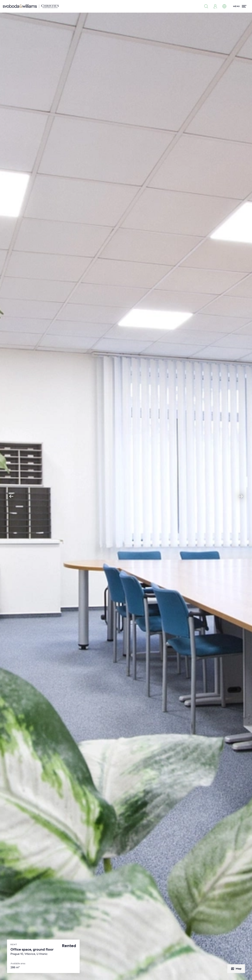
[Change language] (224, 6)
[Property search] (206, 6)
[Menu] (240, 6)
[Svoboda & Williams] (31, 6)
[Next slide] (241, 496)
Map (236, 969)
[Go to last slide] (11, 496)
